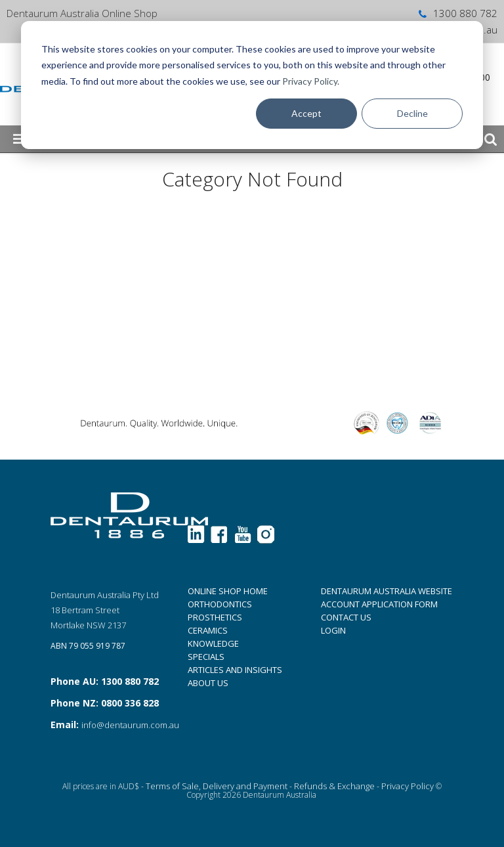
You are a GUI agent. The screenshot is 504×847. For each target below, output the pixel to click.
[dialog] (252, 85)
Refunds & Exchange (334, 786)
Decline (412, 113)
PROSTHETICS (215, 617)
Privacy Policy (408, 786)
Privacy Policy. (311, 81)
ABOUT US (208, 683)
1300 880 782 (457, 13)
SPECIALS (206, 657)
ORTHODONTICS (220, 604)
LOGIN (333, 630)
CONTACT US (346, 617)
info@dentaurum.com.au (130, 725)
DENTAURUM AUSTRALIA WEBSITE (387, 591)
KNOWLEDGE (213, 643)
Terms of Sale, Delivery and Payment (217, 786)
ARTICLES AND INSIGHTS (235, 670)
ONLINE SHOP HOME (228, 591)
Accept (306, 113)
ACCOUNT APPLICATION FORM (379, 604)
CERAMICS (208, 630)
